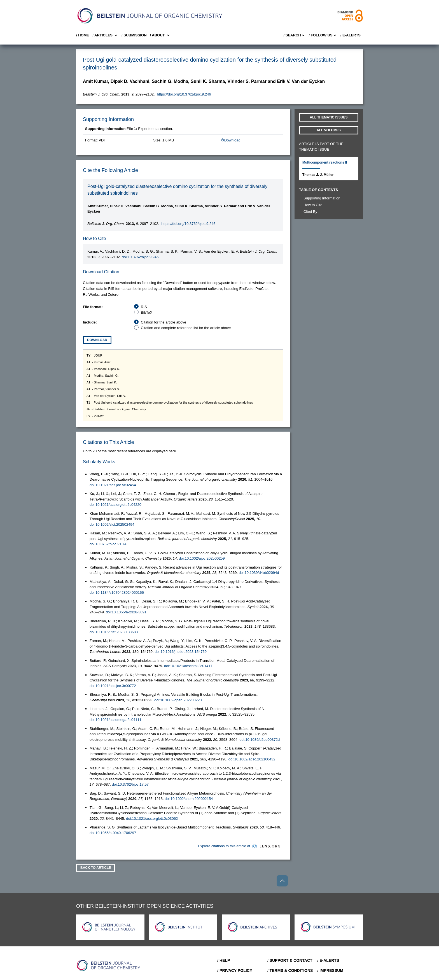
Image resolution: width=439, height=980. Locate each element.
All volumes (329, 130)
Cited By (310, 212)
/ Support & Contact (290, 960)
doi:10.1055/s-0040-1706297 (113, 833)
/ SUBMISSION (134, 35)
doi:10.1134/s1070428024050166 (117, 593)
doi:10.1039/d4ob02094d (259, 573)
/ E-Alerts (351, 35)
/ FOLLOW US (323, 35)
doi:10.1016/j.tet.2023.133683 (114, 632)
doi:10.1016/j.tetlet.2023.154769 (181, 652)
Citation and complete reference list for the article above (186, 328)
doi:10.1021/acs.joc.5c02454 (113, 485)
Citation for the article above (164, 322)
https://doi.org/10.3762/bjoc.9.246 (184, 94)
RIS (144, 307)
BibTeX (147, 312)
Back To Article (96, 868)
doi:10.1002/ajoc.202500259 (202, 558)
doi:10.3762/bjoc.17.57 (130, 784)
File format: (93, 307)
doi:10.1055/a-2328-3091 (126, 612)
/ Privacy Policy (235, 970)
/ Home (83, 35)
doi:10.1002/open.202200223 (178, 700)
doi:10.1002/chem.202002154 (189, 799)
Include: (90, 322)
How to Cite (313, 205)
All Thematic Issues (329, 117)
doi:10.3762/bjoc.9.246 (140, 257)
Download (231, 140)
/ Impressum (330, 970)
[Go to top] (282, 881)
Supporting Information (322, 198)
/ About (160, 35)
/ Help (224, 960)
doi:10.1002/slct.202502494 (112, 524)
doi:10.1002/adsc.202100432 (252, 759)
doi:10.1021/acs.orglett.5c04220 (115, 505)
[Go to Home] (109, 965)
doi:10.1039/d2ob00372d (260, 740)
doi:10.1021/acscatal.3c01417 (188, 666)
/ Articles (105, 35)
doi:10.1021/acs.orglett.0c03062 (152, 819)
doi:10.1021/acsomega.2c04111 (115, 720)
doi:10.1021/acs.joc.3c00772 (113, 686)
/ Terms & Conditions (290, 970)
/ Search (294, 35)
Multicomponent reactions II (325, 162)
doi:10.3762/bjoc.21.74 (108, 544)
